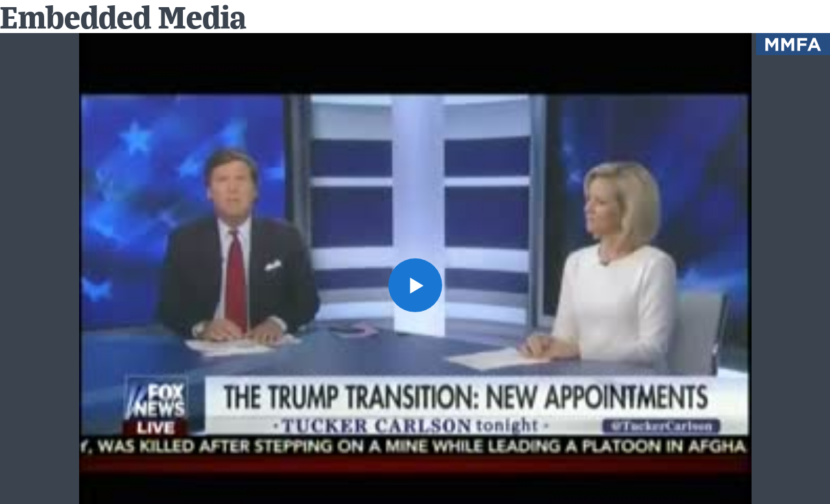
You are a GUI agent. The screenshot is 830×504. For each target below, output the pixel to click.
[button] (415, 285)
